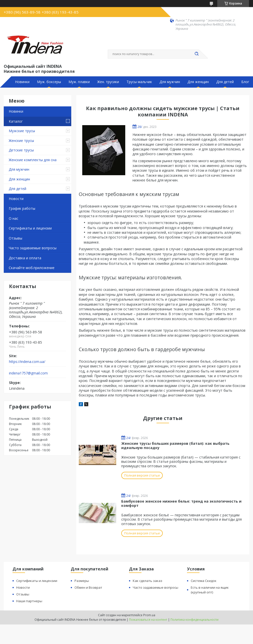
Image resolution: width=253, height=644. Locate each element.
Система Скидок (204, 581)
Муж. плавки (79, 82)
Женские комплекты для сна (33, 160)
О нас (13, 218)
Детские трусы (21, 150)
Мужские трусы (22, 131)
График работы (22, 208)
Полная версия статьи (142, 475)
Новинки (22, 82)
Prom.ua (149, 615)
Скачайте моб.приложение (32, 268)
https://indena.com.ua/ (27, 362)
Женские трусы (21, 141)
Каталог (16, 121)
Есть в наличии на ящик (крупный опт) (210, 590)
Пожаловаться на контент (148, 620)
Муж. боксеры (49, 82)
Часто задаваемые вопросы (33, 248)
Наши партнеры (29, 601)
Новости (16, 199)
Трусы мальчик (139, 82)
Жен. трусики (108, 82)
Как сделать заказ (147, 581)
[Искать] (196, 54)
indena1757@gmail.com (28, 373)
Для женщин (198, 82)
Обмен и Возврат (88, 587)
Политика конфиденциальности (194, 620)
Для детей (225, 82)
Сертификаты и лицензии (30, 228)
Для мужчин (170, 82)
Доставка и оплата (25, 258)
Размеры (82, 581)
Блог (245, 82)
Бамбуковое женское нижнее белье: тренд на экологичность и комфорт (181, 503)
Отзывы (15, 238)
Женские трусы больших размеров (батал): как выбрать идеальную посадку (175, 446)
